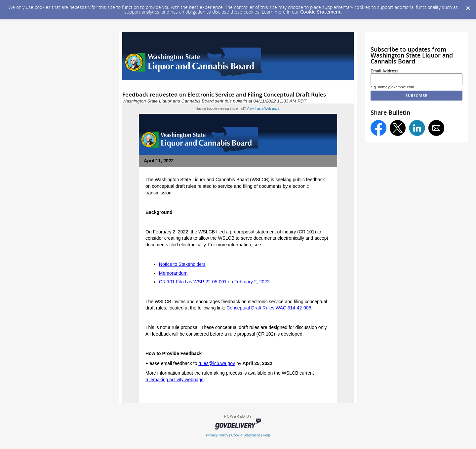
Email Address (385, 71)
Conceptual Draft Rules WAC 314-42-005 (269, 308)
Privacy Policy (217, 435)
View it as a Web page (263, 109)
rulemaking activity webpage (175, 380)
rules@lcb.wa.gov (217, 363)
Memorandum (173, 273)
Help (266, 435)
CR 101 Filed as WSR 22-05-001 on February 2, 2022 (214, 282)
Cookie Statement (320, 12)
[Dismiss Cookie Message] (468, 6)
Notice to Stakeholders (182, 264)
